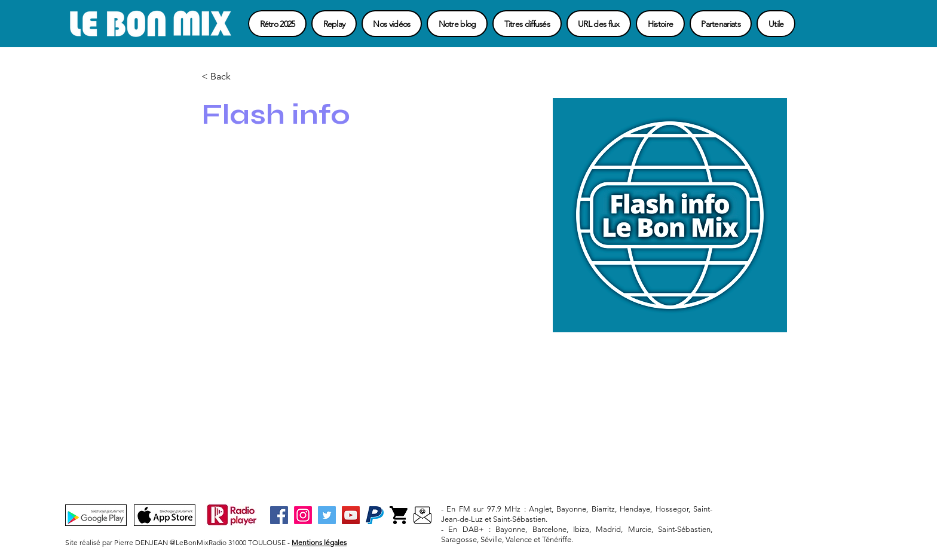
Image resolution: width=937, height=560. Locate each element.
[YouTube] (351, 515)
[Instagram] (303, 515)
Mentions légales (319, 542)
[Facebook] (279, 515)
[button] (776, 24)
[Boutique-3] (399, 515)
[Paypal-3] (375, 515)
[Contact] (422, 515)
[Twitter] (327, 515)
